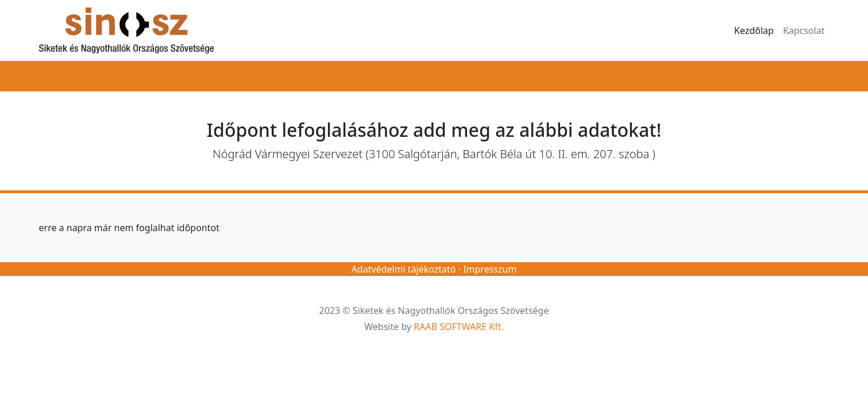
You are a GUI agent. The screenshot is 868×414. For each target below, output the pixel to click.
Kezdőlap (754, 30)
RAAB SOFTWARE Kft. (458, 327)
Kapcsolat (804, 30)
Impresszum (490, 269)
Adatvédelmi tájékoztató (404, 269)
